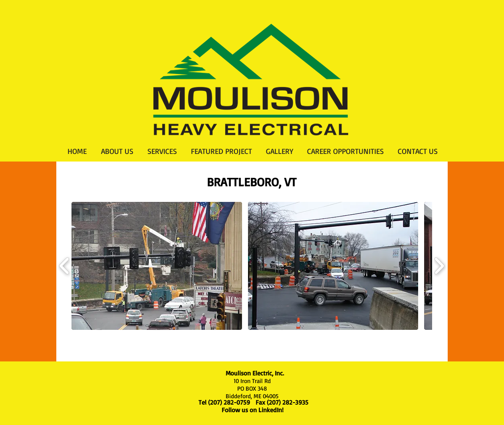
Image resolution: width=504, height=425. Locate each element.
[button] (157, 266)
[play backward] (64, 266)
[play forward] (439, 266)
